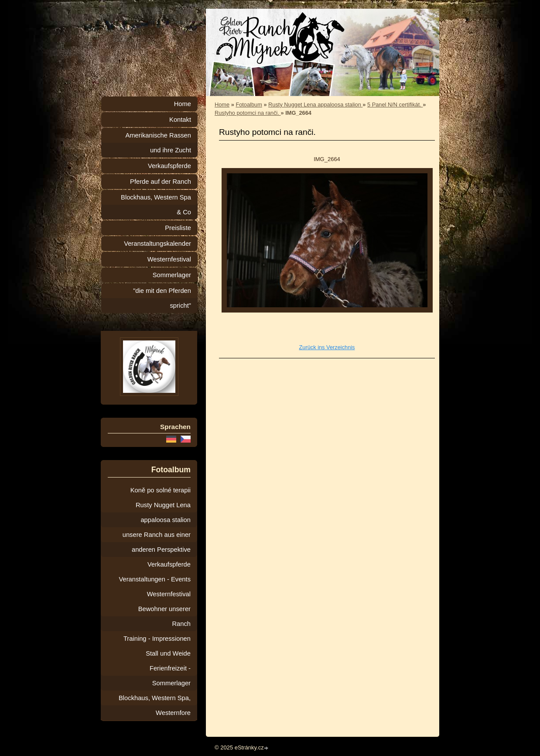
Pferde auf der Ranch (161, 182)
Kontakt (180, 120)
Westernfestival (169, 259)
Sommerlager (172, 275)
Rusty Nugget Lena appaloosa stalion (315, 105)
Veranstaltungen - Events (155, 579)
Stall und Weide (168, 653)
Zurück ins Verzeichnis (327, 347)
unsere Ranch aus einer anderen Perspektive (157, 542)
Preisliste (178, 228)
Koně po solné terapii (161, 490)
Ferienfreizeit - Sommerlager (170, 676)
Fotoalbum (249, 105)
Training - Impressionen (157, 639)
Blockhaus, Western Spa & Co (156, 205)
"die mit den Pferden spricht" (162, 298)
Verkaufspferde (169, 166)
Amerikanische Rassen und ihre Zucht (158, 143)
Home (222, 105)
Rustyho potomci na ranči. (248, 113)
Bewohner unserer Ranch (164, 616)
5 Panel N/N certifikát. (395, 105)
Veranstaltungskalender (157, 244)
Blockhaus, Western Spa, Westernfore (155, 705)
